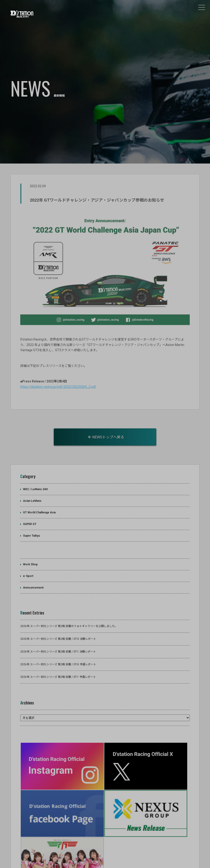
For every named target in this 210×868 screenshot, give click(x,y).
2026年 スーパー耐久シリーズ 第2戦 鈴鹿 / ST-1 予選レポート (58, 662)
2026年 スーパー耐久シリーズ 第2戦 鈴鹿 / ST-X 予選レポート (58, 650)
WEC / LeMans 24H (35, 474)
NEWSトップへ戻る (106, 422)
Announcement (33, 573)
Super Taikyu (31, 521)
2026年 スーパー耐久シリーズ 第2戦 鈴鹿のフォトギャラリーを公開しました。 (69, 611)
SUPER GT (30, 509)
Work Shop (30, 550)
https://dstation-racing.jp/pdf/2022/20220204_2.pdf (58, 372)
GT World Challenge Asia (39, 498)
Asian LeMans (32, 486)
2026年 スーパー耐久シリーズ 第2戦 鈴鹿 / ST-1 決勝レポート (58, 637)
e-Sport (28, 561)
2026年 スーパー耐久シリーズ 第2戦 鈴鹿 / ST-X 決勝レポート (58, 624)
